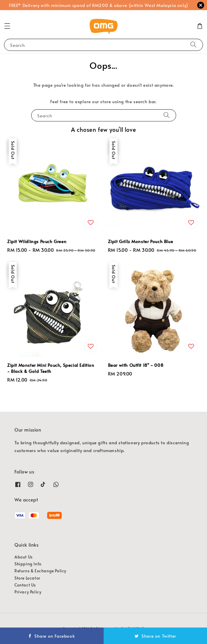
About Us (24, 557)
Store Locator (27, 578)
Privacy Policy (28, 592)
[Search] (193, 45)
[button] (7, 26)
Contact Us (25, 585)
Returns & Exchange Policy (40, 571)
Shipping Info (28, 564)
